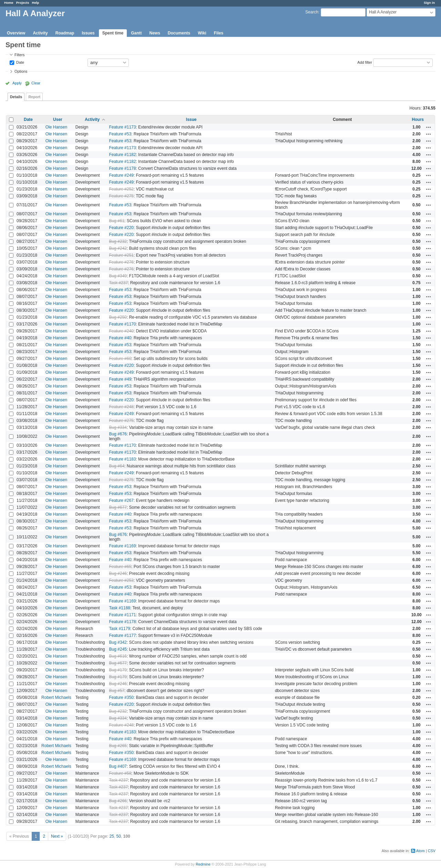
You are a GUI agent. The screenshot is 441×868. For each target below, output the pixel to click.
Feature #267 (121, 500)
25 (112, 836)
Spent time (113, 33)
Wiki (202, 33)
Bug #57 (117, 691)
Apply (17, 83)
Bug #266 (118, 801)
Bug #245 (118, 649)
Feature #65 (120, 567)
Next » (57, 836)
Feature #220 (121, 228)
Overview (16, 33)
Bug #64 (117, 466)
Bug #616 (118, 656)
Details (16, 97)
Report (34, 97)
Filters (19, 55)
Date (20, 62)
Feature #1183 (122, 459)
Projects (23, 3)
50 (119, 836)
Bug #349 (118, 276)
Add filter (365, 62)
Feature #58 (120, 773)
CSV (432, 851)
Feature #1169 (122, 546)
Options (21, 71)
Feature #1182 (122, 155)
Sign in (429, 3)
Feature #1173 (122, 127)
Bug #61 (117, 221)
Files (219, 33)
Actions (429, 127)
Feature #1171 (122, 615)
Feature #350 (121, 697)
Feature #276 (121, 262)
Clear (36, 83)
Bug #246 (118, 573)
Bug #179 (118, 670)
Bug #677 (118, 507)
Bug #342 (118, 642)
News (155, 33)
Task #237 (118, 283)
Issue (191, 120)
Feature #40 (120, 338)
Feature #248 (121, 407)
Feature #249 (121, 175)
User (58, 120)
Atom (421, 851)
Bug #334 (118, 427)
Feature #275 (121, 196)
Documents (179, 33)
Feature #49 (120, 379)
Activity (40, 33)
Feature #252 (121, 189)
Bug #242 (118, 248)
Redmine (203, 864)
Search (312, 12)
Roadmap (65, 33)
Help (36, 3)
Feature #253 (121, 580)
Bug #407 (118, 766)
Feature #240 (121, 331)
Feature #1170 (122, 324)
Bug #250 (118, 317)
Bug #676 (118, 434)
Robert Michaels (56, 697)
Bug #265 (118, 746)
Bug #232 (118, 241)
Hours (418, 120)
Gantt (136, 33)
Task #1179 (119, 629)
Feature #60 (120, 359)
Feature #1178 (122, 168)
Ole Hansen (56, 127)
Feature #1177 (122, 635)
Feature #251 (121, 255)
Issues (88, 33)
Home (9, 3)
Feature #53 (120, 134)
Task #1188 (119, 608)
